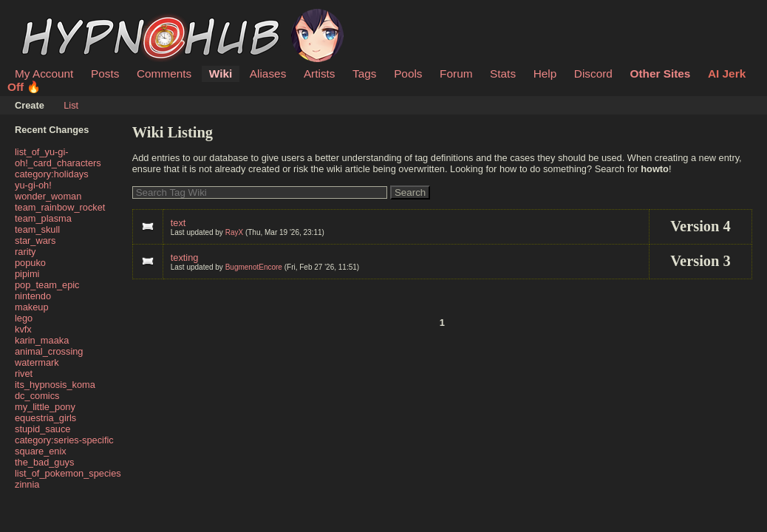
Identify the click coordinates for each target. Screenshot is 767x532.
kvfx (23, 329)
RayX (234, 232)
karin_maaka (42, 340)
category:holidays (52, 174)
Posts (105, 74)
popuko (30, 263)
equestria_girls (45, 418)
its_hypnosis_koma (55, 385)
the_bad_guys (44, 462)
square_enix (41, 451)
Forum (456, 74)
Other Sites (660, 74)
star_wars (35, 241)
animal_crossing (49, 351)
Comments (164, 74)
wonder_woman (48, 196)
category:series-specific (64, 440)
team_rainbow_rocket (60, 207)
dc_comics (37, 396)
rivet (24, 374)
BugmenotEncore (254, 267)
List (71, 105)
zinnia (27, 484)
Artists (320, 74)
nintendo (33, 296)
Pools (408, 74)
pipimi (27, 274)
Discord (593, 74)
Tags (364, 74)
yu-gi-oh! (33, 185)
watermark (37, 362)
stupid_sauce (42, 429)
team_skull (37, 229)
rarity (25, 252)
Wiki (221, 74)
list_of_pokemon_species (68, 473)
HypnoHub (55, 17)
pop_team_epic (47, 285)
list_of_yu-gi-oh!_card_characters (58, 157)
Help (545, 74)
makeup (32, 307)
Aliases (268, 74)
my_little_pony (45, 407)
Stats (503, 74)
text (178, 223)
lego (24, 318)
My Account (44, 74)
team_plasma (43, 218)
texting (185, 258)
